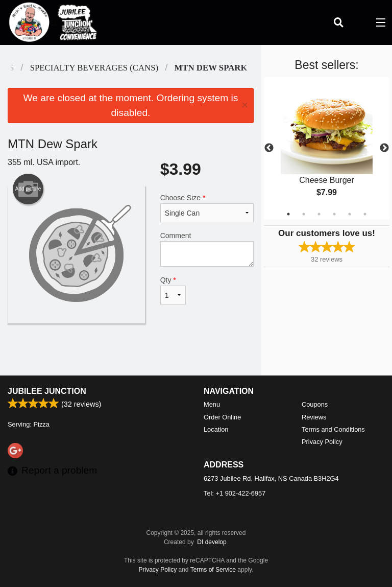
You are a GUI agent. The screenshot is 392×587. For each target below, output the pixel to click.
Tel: (235, 493)
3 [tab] (319, 214)
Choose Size (207, 208)
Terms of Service (213, 570)
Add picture (28, 189)
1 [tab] (288, 214)
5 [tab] (350, 214)
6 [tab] (365, 214)
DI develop (212, 542)
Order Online (222, 417)
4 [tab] (334, 214)
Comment (207, 249)
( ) (359, 22)
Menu (212, 404)
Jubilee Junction (47, 391)
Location (216, 429)
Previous (269, 148)
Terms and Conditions (333, 429)
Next (384, 148)
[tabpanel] (327, 148)
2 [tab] (304, 214)
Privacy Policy (322, 442)
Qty (173, 290)
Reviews (314, 417)
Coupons (315, 404)
